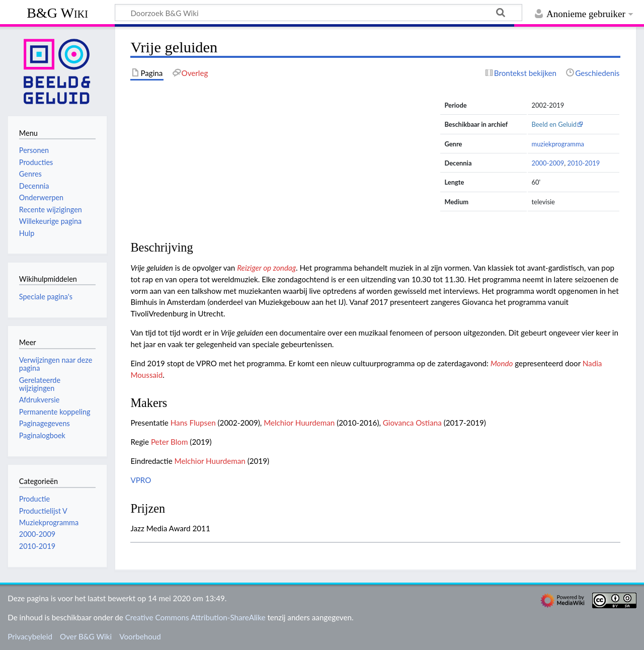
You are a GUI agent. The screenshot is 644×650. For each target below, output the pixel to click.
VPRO (141, 480)
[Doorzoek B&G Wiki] (318, 13)
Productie (34, 499)
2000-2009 (548, 163)
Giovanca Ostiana (412, 423)
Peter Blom (170, 442)
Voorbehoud (140, 636)
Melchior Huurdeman (299, 423)
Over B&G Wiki (86, 636)
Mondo (502, 363)
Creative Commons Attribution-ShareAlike (195, 617)
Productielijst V (43, 511)
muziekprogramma (558, 144)
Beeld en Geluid (554, 124)
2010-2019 (583, 163)
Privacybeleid (30, 636)
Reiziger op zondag (266, 268)
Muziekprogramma (49, 522)
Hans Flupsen (193, 423)
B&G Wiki (57, 13)
